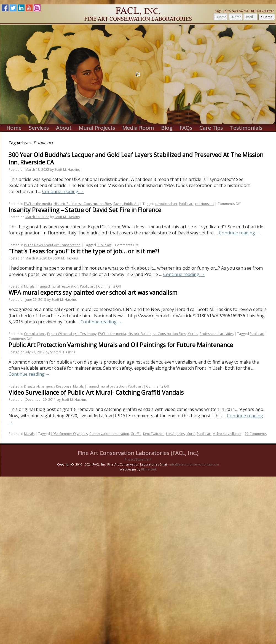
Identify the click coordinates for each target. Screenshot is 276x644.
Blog (167, 128)
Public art (186, 204)
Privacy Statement (138, 459)
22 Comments (256, 434)
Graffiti (136, 434)
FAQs (186, 128)
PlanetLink (149, 469)
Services (39, 128)
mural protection (113, 386)
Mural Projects (97, 128)
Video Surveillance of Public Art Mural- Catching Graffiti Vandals (96, 393)
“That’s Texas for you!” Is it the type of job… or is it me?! (84, 251)
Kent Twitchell (154, 434)
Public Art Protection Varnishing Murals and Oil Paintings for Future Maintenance (121, 345)
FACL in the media (38, 204)
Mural (191, 434)
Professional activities (217, 334)
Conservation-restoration (109, 434)
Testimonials (246, 128)
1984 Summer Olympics (69, 434)
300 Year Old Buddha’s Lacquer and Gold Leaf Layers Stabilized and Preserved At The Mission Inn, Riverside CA (136, 159)
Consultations (35, 334)
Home (14, 128)
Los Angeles (175, 434)
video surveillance (227, 434)
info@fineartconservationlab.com (194, 464)
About (64, 128)
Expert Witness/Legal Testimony (72, 334)
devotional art (166, 204)
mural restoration (65, 286)
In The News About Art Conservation (52, 245)
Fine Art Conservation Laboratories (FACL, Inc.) (138, 453)
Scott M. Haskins (67, 170)
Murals (29, 286)
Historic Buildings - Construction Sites (83, 204)
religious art (205, 204)
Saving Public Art (126, 204)
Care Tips (211, 128)
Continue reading (63, 191)
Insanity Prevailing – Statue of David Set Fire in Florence (85, 210)
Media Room (138, 128)
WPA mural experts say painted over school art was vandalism (93, 293)
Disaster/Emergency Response (48, 386)
